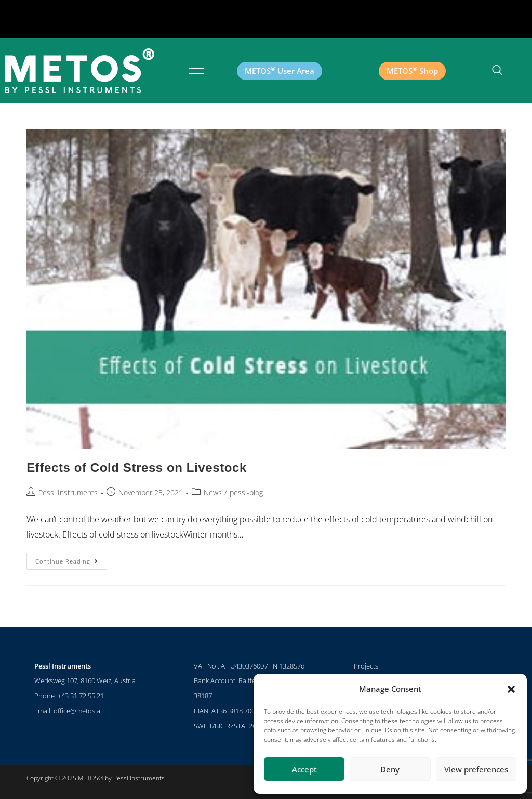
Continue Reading (71, 559)
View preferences (476, 769)
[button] (511, 689)
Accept (304, 769)
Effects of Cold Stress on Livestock (137, 468)
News (213, 493)
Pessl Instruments (68, 493)
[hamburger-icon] (196, 71)
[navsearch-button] (497, 71)
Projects (366, 666)
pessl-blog (246, 493)
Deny (390, 769)
